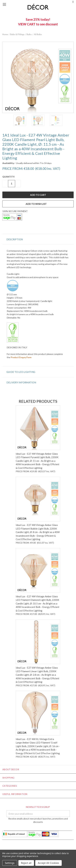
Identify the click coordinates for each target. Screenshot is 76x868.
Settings (10, 863)
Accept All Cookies (48, 863)
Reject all (26, 863)
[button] (38, 239)
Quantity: (9, 177)
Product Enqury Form (21, 357)
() (72, 1)
